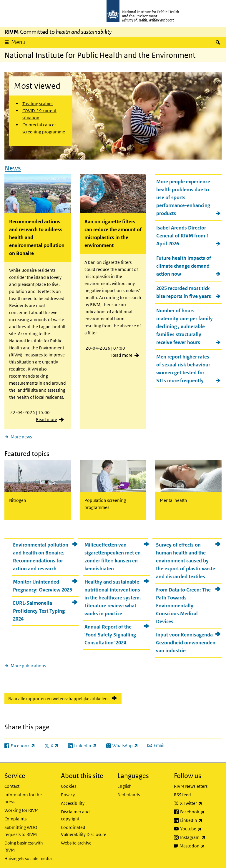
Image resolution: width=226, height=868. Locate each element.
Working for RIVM (21, 808)
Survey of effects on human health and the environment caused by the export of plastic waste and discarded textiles (186, 559)
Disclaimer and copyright (75, 813)
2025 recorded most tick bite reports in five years (184, 291)
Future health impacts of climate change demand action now (184, 265)
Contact (12, 784)
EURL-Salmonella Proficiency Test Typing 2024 (39, 609)
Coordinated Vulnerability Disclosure (84, 829)
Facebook (201, 810)
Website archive (76, 841)
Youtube (201, 827)
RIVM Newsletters (191, 784)
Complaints (15, 817)
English (124, 784)
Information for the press (23, 796)
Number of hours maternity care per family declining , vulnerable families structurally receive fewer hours (185, 326)
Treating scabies (38, 104)
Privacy (68, 793)
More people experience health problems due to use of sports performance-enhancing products (183, 197)
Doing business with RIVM (24, 845)
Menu (18, 42)
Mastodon (201, 844)
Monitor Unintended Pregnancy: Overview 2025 (43, 584)
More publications (28, 664)
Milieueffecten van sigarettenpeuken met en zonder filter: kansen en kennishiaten (113, 555)
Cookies (69, 784)
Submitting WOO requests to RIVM (21, 829)
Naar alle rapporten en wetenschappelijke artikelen (58, 697)
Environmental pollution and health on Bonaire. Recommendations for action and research (41, 555)
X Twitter (201, 802)
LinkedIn (201, 819)
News (13, 167)
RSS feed (182, 793)
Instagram (201, 836)
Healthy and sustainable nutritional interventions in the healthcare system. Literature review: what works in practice (113, 596)
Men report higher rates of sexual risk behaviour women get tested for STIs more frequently (183, 368)
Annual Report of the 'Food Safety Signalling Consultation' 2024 (110, 633)
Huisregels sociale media (28, 857)
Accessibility (73, 801)
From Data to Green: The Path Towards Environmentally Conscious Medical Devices (183, 604)
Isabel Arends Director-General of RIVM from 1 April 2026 (183, 235)
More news (21, 436)
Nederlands (129, 793)
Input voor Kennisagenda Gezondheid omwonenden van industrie (186, 641)
